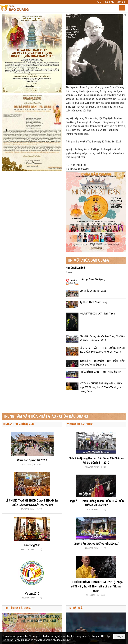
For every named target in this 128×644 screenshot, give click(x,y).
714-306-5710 (107, 2)
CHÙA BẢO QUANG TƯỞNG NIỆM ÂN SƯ (100, 372)
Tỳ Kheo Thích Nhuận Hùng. (94, 302)
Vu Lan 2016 (32, 594)
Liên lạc (121, 2)
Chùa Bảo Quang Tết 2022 (93, 291)
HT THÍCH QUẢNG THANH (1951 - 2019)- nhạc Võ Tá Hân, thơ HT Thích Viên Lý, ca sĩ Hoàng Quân (102, 387)
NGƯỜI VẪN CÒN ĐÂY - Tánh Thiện (97, 314)
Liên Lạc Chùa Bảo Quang (93, 279)
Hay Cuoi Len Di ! (75, 268)
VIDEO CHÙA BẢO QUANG (80, 424)
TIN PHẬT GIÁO (75, 608)
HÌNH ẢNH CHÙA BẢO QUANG (18, 424)
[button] (122, 8)
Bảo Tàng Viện (32, 545)
